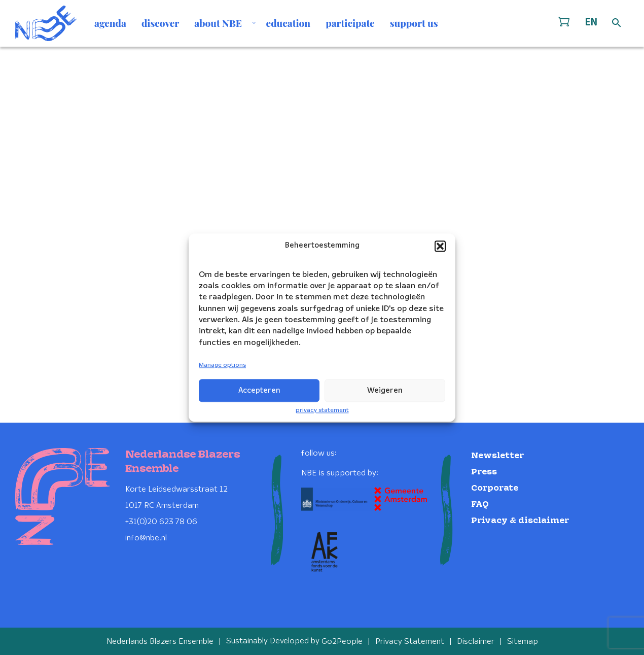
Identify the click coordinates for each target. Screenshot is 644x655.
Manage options (222, 366)
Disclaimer (476, 641)
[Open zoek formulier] (617, 23)
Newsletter (497, 455)
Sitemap (523, 641)
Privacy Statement (410, 641)
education (289, 23)
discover (160, 23)
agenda (110, 23)
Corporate (495, 488)
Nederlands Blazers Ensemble (160, 641)
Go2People (342, 641)
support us (414, 23)
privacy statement (322, 410)
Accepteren (259, 391)
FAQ (480, 504)
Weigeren (385, 391)
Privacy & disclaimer (520, 520)
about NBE (218, 23)
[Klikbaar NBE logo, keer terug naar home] (46, 23)
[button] (440, 246)
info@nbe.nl (146, 538)
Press (484, 472)
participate (350, 23)
